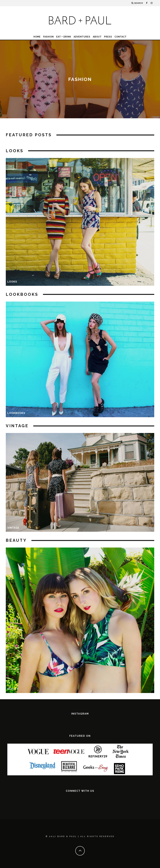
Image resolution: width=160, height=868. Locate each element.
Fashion (48, 37)
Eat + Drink (64, 37)
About (97, 37)
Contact (121, 37)
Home (37, 37)
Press (108, 37)
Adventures (82, 37)
